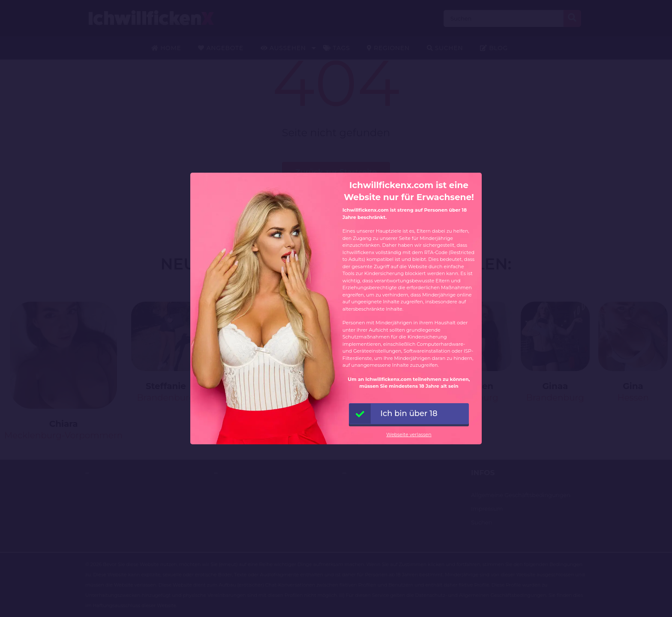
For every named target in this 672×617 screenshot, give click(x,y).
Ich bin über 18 (393, 414)
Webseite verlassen (409, 434)
